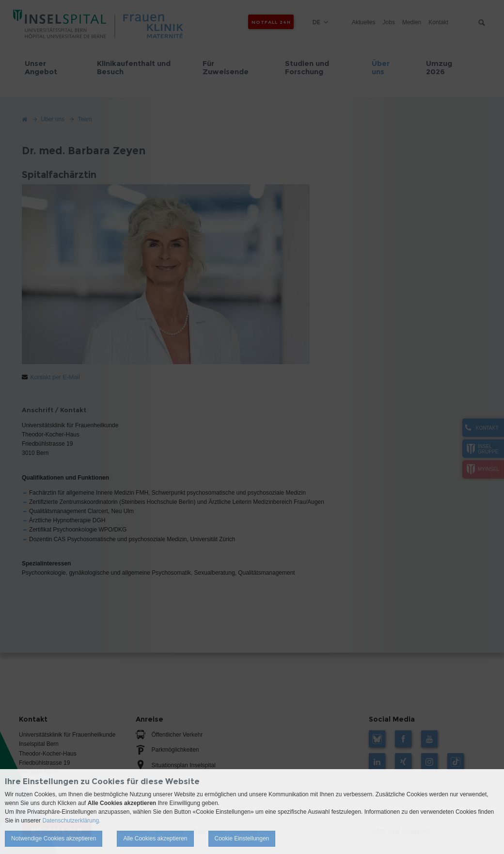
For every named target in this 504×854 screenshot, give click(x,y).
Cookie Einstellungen (242, 838)
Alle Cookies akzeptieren (155, 838)
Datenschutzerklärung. (71, 821)
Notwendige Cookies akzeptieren (54, 838)
